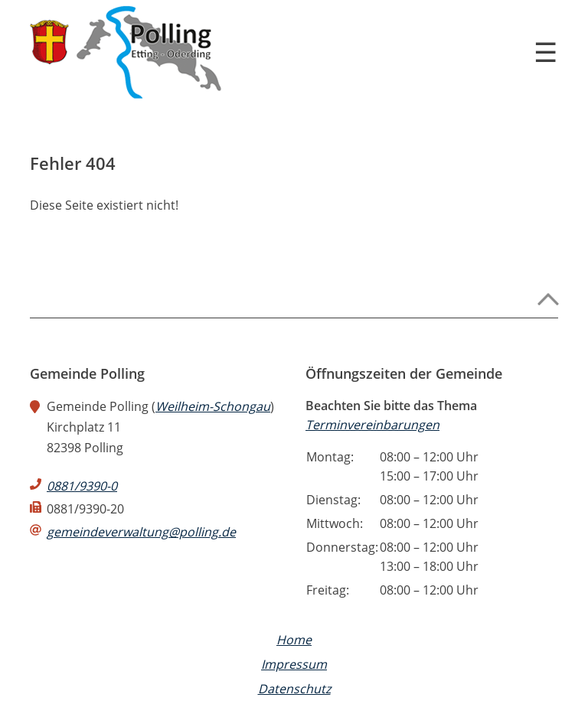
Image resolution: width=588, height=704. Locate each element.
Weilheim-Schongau (213, 406)
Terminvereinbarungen (372, 425)
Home (294, 640)
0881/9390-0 (82, 486)
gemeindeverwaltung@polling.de (141, 532)
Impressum (294, 664)
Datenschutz (294, 689)
